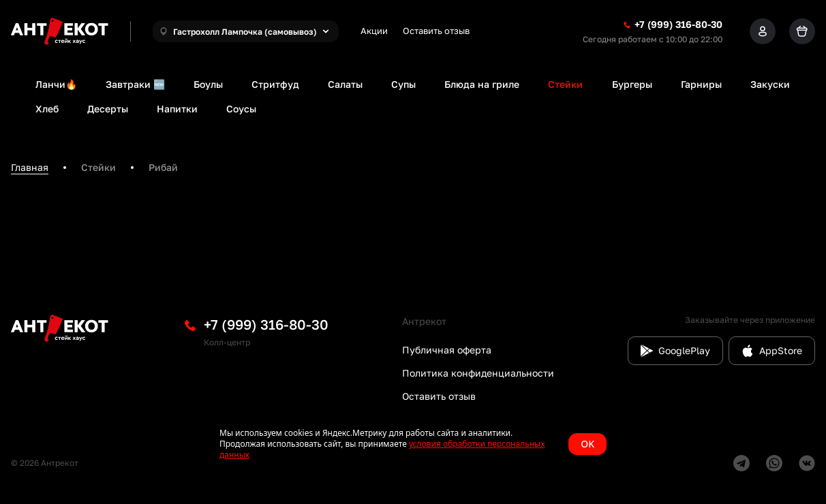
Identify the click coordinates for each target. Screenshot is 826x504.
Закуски (770, 84)
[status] (413, 444)
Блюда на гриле (482, 84)
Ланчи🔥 (56, 84)
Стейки (565, 84)
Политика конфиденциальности (478, 373)
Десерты (108, 109)
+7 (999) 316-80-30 (266, 324)
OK (587, 444)
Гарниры (701, 84)
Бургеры (632, 84)
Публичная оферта (447, 350)
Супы (403, 84)
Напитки (177, 109)
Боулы (208, 84)
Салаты (345, 84)
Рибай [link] (163, 167)
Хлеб (47, 109)
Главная (30, 167)
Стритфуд (275, 84)
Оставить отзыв (436, 31)
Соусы (241, 109)
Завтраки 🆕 (135, 84)
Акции (374, 31)
